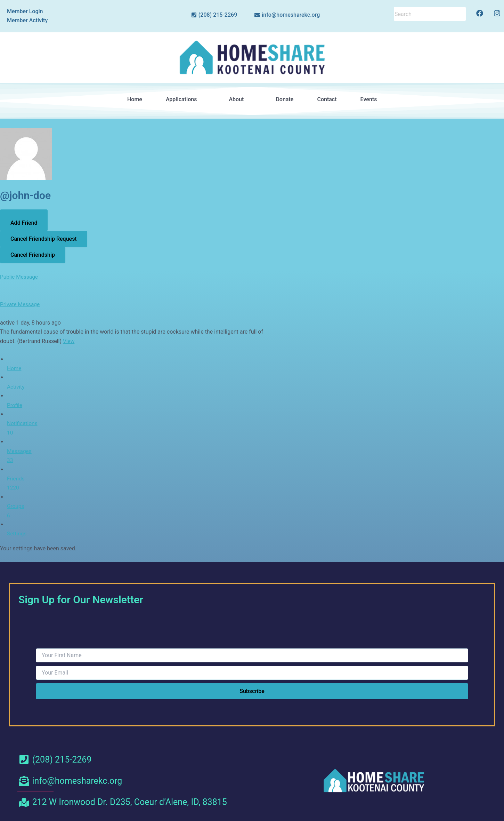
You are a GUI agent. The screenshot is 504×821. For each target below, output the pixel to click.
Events (368, 99)
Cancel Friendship (33, 255)
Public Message (20, 277)
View (69, 341)
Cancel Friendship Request (44, 239)
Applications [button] (185, 99)
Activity (16, 387)
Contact (327, 99)
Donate (284, 99)
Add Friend (24, 223)
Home (135, 99)
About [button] (240, 99)
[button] (185, 99)
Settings (17, 533)
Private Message (21, 304)
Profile (15, 405)
